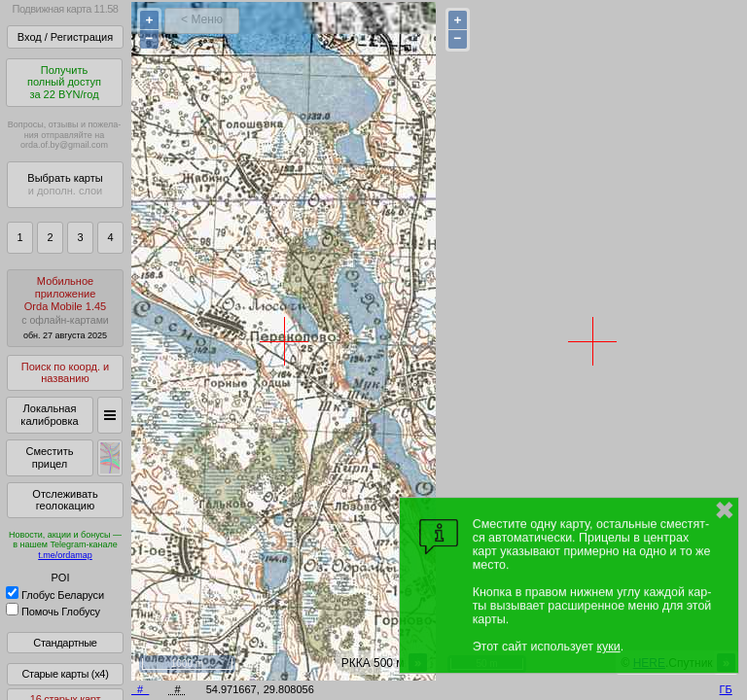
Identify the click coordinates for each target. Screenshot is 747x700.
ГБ (726, 689)
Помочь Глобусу (53, 612)
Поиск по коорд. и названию (65, 373)
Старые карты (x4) (65, 674)
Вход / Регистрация (65, 37)
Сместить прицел (49, 457)
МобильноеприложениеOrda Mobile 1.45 (65, 308)
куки (608, 647)
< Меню (202, 19)
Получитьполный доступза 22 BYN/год (64, 82)
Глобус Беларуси (55, 595)
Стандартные (65, 643)
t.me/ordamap (65, 555)
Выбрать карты (65, 184)
